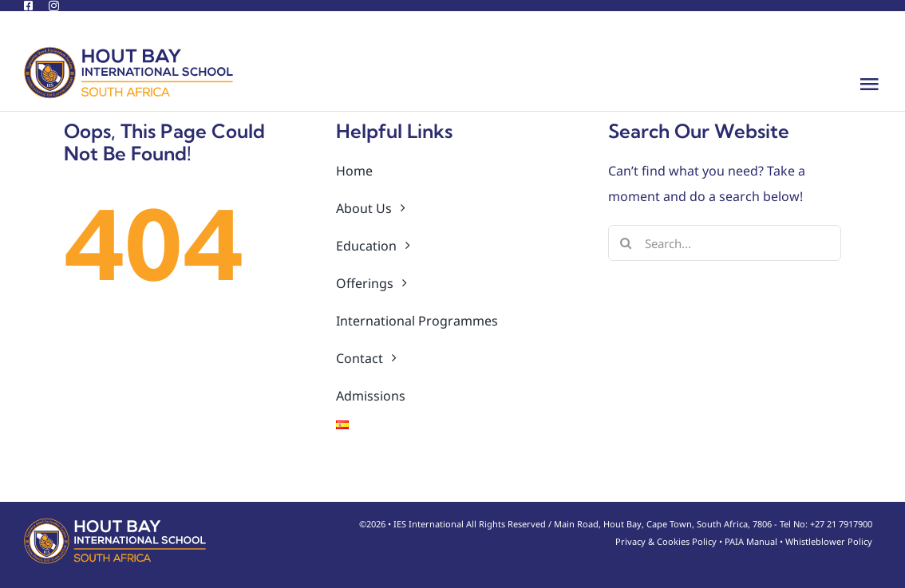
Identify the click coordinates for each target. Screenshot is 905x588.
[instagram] (54, 6)
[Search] (626, 243)
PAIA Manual (751, 541)
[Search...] (725, 243)
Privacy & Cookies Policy (666, 541)
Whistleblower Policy (829, 541)
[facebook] (28, 6)
